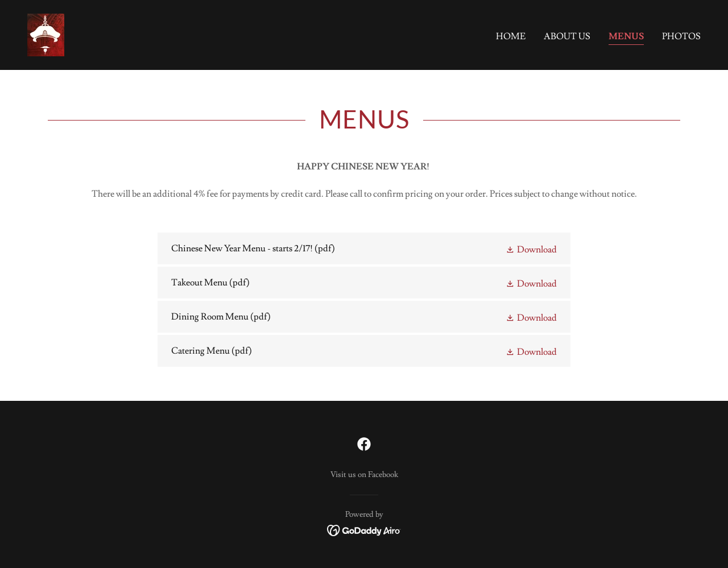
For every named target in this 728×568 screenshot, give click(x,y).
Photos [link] (681, 36)
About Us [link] (567, 36)
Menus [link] (626, 36)
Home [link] (511, 36)
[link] (46, 33)
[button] (531, 248)
